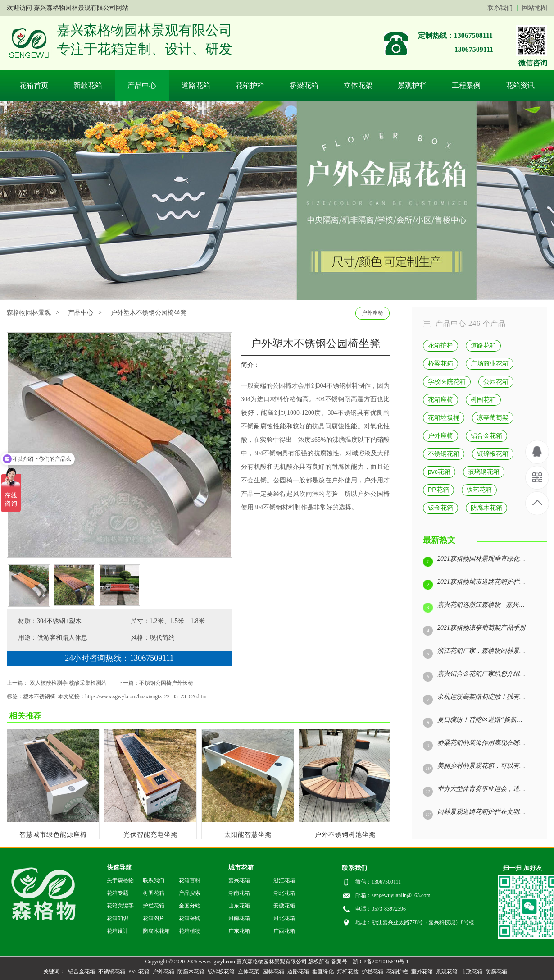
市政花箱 (472, 971)
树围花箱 (483, 399)
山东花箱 (239, 906)
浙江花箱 (284, 880)
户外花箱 (163, 971)
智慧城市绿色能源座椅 (53, 835)
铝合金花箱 (486, 435)
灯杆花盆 (348, 971)
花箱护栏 (250, 85)
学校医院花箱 (447, 381)
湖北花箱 (284, 893)
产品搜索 (190, 893)
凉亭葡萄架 (493, 417)
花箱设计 (118, 931)
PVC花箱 (139, 971)
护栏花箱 (154, 906)
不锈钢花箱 (444, 453)
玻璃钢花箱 (484, 472)
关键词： (54, 971)
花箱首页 (34, 85)
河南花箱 (239, 918)
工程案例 (466, 85)
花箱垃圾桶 (444, 417)
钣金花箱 (440, 508)
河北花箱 (284, 918)
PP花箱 (438, 490)
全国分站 (190, 906)
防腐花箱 (496, 971)
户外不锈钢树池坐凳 (345, 835)
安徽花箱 (284, 906)
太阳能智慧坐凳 (248, 835)
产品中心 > (85, 313)
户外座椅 (372, 313)
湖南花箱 (239, 893)
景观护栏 (412, 85)
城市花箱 (241, 868)
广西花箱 (284, 931)
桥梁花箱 (304, 85)
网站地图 (535, 8)
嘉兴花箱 (239, 880)
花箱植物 (190, 931)
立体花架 (358, 85)
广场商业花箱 (490, 363)
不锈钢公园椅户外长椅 (166, 683)
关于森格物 (120, 880)
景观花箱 (447, 971)
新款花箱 (88, 85)
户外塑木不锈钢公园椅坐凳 (149, 313)
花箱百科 (190, 880)
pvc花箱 (439, 472)
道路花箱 (196, 85)
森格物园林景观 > (33, 313)
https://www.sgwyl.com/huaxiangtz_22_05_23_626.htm (146, 696)
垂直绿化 (323, 971)
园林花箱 (273, 971)
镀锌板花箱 (493, 453)
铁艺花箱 (479, 490)
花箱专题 (118, 893)
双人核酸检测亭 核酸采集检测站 (68, 683)
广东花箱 (239, 931)
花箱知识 (118, 918)
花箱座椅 (440, 399)
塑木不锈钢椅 (39, 696)
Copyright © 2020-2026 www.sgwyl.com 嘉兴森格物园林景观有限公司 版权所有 (237, 962)
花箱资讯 (520, 85)
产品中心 (142, 85)
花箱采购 (190, 918)
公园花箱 (496, 381)
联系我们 (500, 8)
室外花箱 (422, 971)
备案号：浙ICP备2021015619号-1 (370, 962)
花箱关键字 (120, 906)
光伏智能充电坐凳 (150, 835)
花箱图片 (154, 918)
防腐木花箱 (486, 508)
